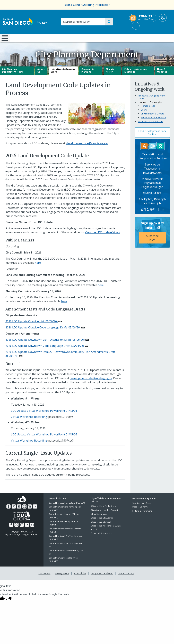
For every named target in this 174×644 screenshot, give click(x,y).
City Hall (159, 38)
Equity (144, 112)
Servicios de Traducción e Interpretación (152, 171)
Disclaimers (45, 575)
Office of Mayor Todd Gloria (103, 508)
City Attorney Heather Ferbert (104, 512)
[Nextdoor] (29, 509)
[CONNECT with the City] (143, 18)
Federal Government (142, 513)
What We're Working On (150, 124)
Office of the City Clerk (101, 524)
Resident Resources (49, 38)
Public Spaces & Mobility (153, 120)
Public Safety (131, 38)
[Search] (83, 22)
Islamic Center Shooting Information (87, 5)
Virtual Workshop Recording (29, 419)
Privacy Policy (62, 575)
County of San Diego (142, 505)
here (38, 265)
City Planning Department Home (13, 73)
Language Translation (102, 575)
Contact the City (125, 575)
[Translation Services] (152, 148)
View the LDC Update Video (102, 235)
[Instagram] (24, 509)
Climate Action (110, 73)
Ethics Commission (99, 516)
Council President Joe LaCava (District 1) (67, 505)
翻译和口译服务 (152, 196)
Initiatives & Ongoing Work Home (151, 99)
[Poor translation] (8, 600)
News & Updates (162, 73)
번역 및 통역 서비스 (152, 212)
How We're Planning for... (151, 105)
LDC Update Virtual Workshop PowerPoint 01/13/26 (44, 413)
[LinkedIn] (34, 509)
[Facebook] (9, 509)
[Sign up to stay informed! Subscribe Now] (152, 235)
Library (102, 38)
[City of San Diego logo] (18, 21)
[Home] (4, 39)
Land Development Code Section (152, 135)
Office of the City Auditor (102, 520)
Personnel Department (101, 535)
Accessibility (80, 575)
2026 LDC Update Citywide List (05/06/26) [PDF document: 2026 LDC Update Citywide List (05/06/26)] (32, 324)
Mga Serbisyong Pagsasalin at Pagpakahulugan (152, 185)
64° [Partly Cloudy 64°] (42, 23)
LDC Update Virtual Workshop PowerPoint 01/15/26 (44, 437)
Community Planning (88, 73)
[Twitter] (14, 509)
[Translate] (163, 18)
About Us (41, 73)
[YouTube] (19, 509)
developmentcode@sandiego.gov (87, 146)
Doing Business (75, 38)
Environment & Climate (153, 116)
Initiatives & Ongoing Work (63, 73)
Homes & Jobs (148, 108)
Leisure (22, 38)
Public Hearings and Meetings (136, 73)
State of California (140, 509)
